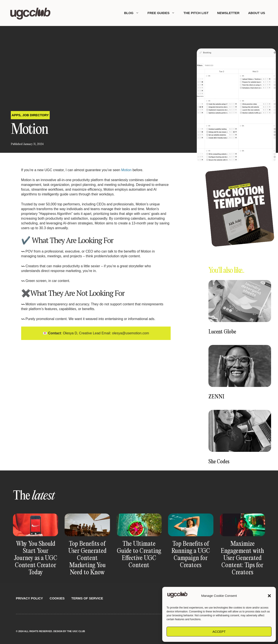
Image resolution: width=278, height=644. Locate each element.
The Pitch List (196, 13)
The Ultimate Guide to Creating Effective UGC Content (139, 555)
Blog (133, 13)
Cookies (57, 598)
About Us (257, 13)
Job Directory (36, 115)
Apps (16, 115)
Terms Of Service (87, 598)
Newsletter (228, 13)
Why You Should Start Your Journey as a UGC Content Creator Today (36, 558)
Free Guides (163, 13)
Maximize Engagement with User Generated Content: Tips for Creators (242, 558)
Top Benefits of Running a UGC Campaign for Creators (191, 555)
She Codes (219, 462)
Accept (219, 632)
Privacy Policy (29, 598)
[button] (269, 596)
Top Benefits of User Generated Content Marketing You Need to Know (87, 558)
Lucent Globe (222, 332)
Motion (126, 170)
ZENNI (216, 397)
